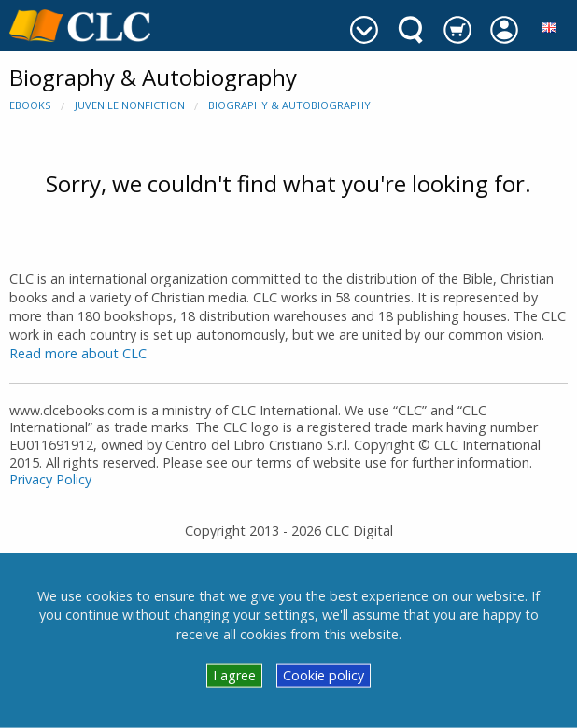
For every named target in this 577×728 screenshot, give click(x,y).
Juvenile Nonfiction (130, 105)
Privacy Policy (50, 479)
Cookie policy (324, 675)
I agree (234, 675)
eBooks (30, 105)
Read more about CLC (78, 353)
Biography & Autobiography (289, 105)
